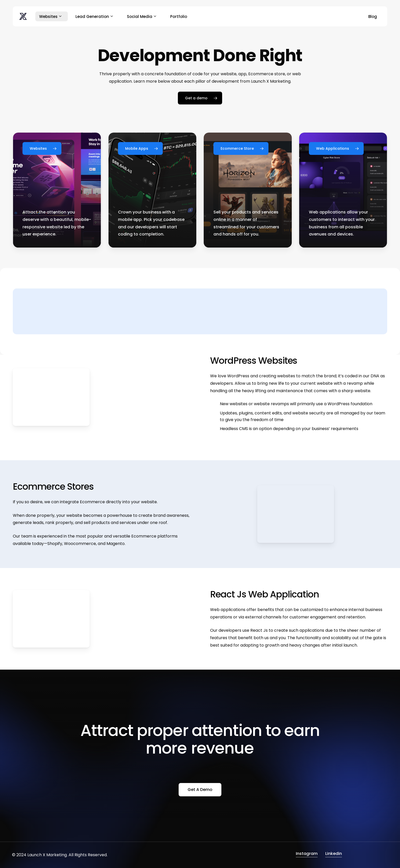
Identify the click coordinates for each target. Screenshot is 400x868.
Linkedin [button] (334, 854)
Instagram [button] (307, 854)
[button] (200, 98)
